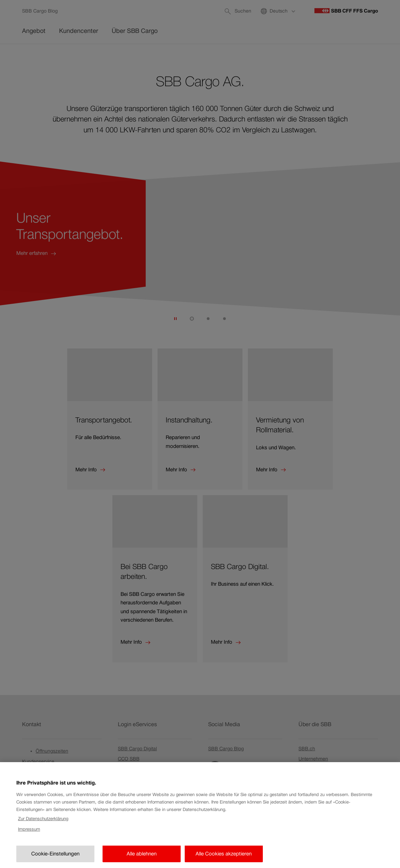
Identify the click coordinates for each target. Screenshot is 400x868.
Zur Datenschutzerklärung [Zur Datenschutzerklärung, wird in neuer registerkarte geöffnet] (43, 838)
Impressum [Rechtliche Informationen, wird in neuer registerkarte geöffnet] (29, 848)
